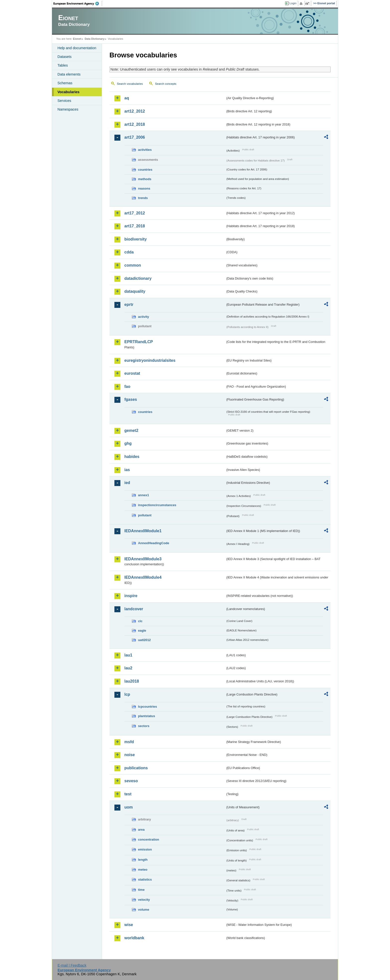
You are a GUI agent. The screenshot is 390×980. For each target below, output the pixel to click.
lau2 (128, 668)
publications (136, 768)
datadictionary (138, 278)
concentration (149, 839)
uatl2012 (144, 640)
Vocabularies (69, 92)
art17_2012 (135, 213)
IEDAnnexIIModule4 (143, 577)
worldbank (134, 938)
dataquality (135, 291)
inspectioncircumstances (157, 505)
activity (144, 317)
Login (293, 3)
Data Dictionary (94, 39)
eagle (142, 631)
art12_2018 (135, 124)
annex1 (144, 495)
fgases (131, 399)
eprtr (129, 305)
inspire (131, 596)
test (128, 794)
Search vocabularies (130, 84)
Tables (63, 65)
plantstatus (146, 716)
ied (127, 483)
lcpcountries (147, 707)
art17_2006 (135, 137)
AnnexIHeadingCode (154, 543)
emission (145, 849)
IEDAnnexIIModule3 (143, 559)
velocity (144, 900)
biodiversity (136, 239)
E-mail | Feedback (72, 965)
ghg (128, 443)
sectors (144, 726)
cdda (129, 252)
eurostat (132, 373)
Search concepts (166, 84)
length (143, 860)
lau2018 (132, 681)
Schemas (65, 83)
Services (64, 101)
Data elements (69, 74)
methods (145, 179)
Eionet (77, 39)
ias (127, 470)
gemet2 (131, 430)
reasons (144, 188)
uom (129, 807)
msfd (129, 742)
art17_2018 (135, 226)
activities (145, 150)
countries (145, 170)
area (141, 830)
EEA (78, 3)
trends (143, 198)
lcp (127, 694)
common (133, 265)
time (141, 890)
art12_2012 (135, 111)
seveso (131, 781)
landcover (134, 609)
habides (132, 457)
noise (130, 755)
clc (140, 621)
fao (127, 387)
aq (127, 98)
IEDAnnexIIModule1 (143, 531)
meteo (143, 870)
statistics (145, 879)
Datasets (65, 57)
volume (144, 910)
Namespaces (68, 109)
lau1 (128, 655)
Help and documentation (77, 48)
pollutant (145, 515)
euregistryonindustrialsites (150, 360)
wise (129, 925)
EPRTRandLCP (139, 342)
